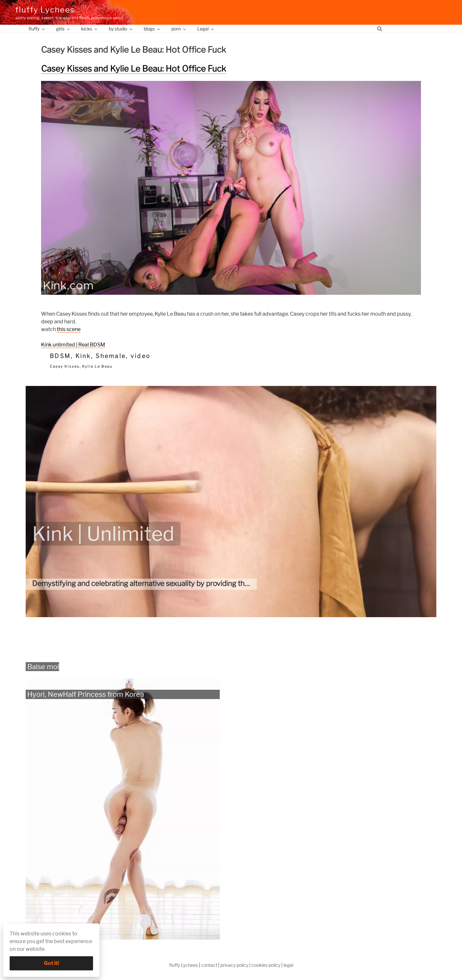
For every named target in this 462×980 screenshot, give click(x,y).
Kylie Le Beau (97, 366)
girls (63, 29)
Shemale (111, 356)
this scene (69, 329)
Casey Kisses (65, 366)
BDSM (60, 356)
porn (179, 29)
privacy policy (234, 965)
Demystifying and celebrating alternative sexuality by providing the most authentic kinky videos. (188, 583)
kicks (90, 29)
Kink (83, 356)
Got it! (51, 963)
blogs (152, 29)
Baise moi (43, 667)
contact (209, 965)
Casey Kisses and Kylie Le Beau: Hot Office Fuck (133, 69)
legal (288, 965)
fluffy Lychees (45, 10)
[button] (231, 188)
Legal (206, 29)
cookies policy (266, 965)
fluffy (37, 29)
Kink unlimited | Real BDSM (73, 345)
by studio (121, 29)
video (141, 356)
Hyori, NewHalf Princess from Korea (86, 694)
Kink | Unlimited (103, 534)
